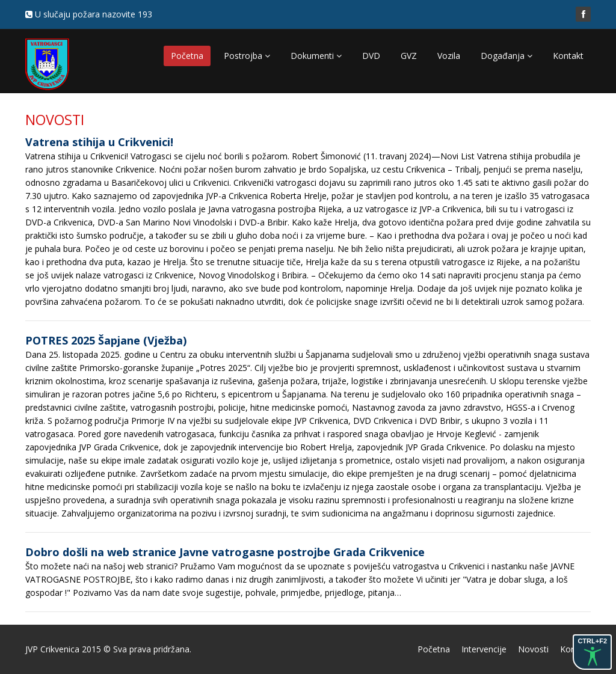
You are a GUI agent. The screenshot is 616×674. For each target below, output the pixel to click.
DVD (371, 56)
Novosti (533, 649)
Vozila (449, 56)
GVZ (409, 56)
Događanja (507, 56)
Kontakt (568, 56)
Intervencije (484, 649)
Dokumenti (316, 56)
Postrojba (247, 56)
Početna (187, 56)
